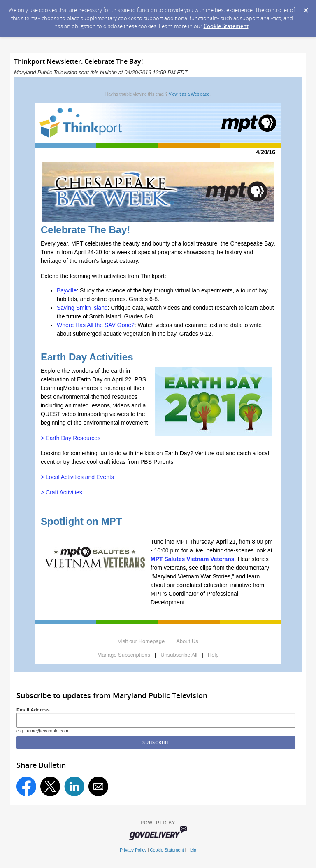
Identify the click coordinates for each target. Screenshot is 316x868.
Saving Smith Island (82, 308)
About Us (187, 641)
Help (213, 655)
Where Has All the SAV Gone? (96, 325)
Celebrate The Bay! (85, 230)
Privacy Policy (133, 850)
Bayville (67, 290)
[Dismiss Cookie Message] (306, 8)
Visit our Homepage (141, 641)
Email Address (33, 710)
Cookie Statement (226, 26)
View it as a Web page (189, 94)
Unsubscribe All (179, 655)
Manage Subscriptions (124, 655)
